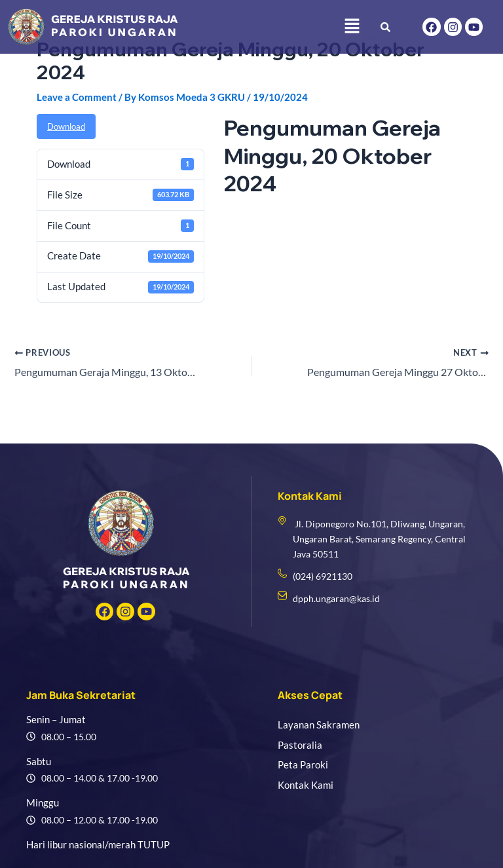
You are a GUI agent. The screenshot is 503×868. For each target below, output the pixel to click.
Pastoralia (300, 745)
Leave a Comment (77, 97)
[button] (352, 27)
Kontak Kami (306, 785)
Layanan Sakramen (319, 725)
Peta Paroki (303, 765)
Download (66, 126)
